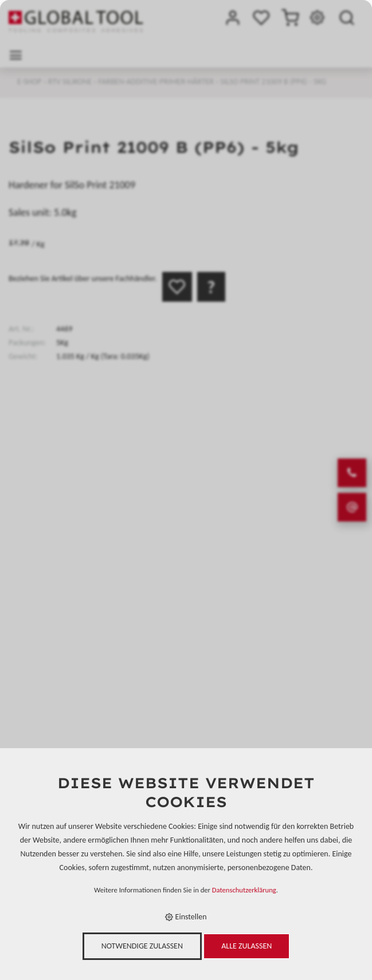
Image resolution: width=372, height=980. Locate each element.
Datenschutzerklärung (244, 890)
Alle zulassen (246, 946)
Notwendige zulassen (142, 946)
